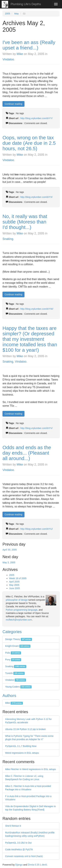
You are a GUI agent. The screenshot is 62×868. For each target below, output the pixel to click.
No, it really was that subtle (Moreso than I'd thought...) (25, 222)
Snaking (8, 239)
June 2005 (14, 588)
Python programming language (22, 610)
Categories (12, 632)
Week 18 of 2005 (18, 578)
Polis (13, 653)
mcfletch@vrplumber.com (19, 620)
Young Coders (18, 687)
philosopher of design (17, 600)
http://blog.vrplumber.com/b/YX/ (36, 197)
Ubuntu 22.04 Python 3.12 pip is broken (25, 729)
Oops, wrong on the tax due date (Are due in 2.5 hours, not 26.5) (29, 143)
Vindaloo (8, 59)
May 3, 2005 (9, 562)
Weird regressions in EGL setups (22, 753)
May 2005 (14, 585)
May (17, 14)
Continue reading (13, 104)
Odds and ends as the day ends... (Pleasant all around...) (27, 453)
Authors (9, 696)
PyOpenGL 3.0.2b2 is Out (18, 843)
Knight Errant (18, 646)
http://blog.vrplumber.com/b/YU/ (37, 529)
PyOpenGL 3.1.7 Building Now (21, 746)
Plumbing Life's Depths (26, 4)
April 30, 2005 (10, 550)
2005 (8, 14)
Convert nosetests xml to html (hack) (24, 856)
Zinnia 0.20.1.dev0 (37, 865)
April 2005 (14, 582)
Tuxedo (15, 673)
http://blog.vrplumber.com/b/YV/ (36, 428)
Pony (13, 660)
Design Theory (19, 639)
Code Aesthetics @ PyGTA (19, 849)
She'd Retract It (13, 826)
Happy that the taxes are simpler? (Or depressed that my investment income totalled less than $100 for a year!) (30, 339)
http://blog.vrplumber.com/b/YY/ (36, 118)
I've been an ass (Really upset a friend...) (29, 45)
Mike (20, 54)
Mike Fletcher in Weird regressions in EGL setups (31, 769)
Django (19, 865)
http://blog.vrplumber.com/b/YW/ (37, 309)
